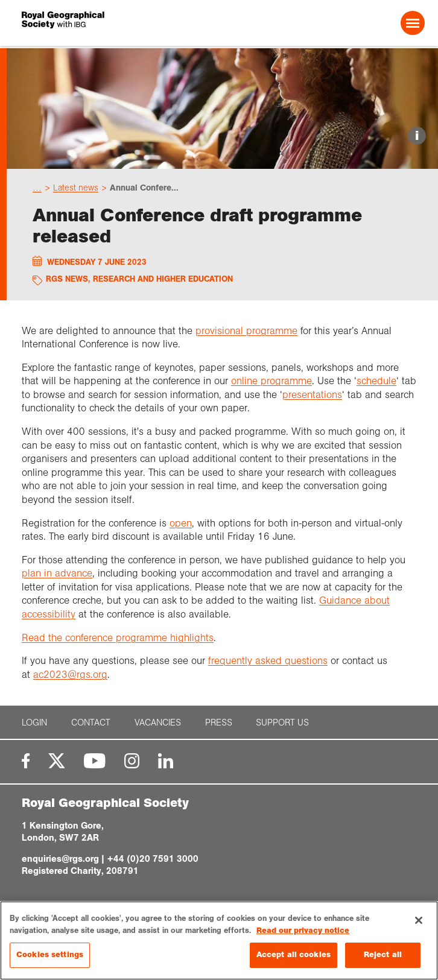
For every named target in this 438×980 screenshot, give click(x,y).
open (181, 523)
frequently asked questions (268, 661)
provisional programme (246, 331)
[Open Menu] (413, 23)
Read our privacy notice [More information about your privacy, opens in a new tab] (303, 931)
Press (219, 722)
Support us (282, 722)
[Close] (419, 920)
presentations (312, 395)
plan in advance (57, 573)
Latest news (76, 188)
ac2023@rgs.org (70, 675)
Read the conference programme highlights (118, 638)
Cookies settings (50, 955)
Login (34, 722)
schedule (376, 381)
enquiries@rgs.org (60, 859)
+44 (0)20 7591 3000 (153, 859)
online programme (271, 381)
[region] (219, 940)
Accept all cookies (294, 955)
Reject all (383, 955)
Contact (91, 722)
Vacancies (158, 722)
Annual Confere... (144, 188)
